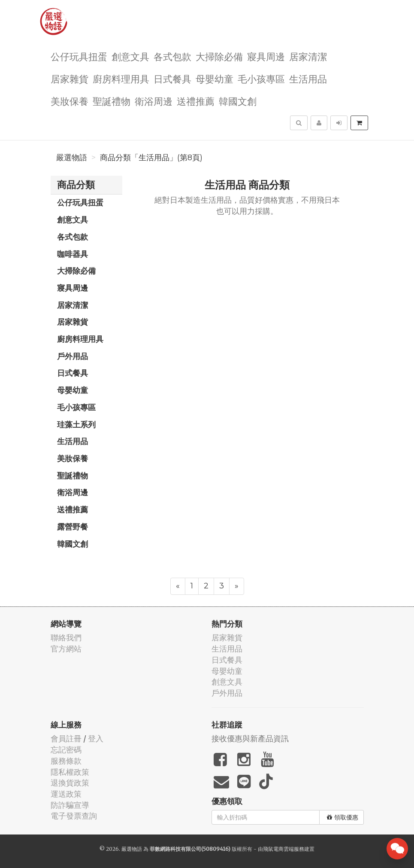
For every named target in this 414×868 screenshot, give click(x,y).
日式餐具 (172, 78)
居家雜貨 (70, 78)
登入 (96, 739)
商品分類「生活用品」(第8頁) (151, 158)
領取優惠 (343, 817)
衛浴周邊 (154, 101)
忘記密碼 (66, 750)
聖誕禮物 (112, 101)
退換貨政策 (70, 783)
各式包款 (172, 56)
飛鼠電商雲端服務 (284, 849)
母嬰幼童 (215, 78)
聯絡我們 (66, 638)
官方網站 (66, 649)
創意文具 (130, 56)
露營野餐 (73, 527)
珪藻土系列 (76, 424)
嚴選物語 (72, 158)
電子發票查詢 (74, 816)
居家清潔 (308, 56)
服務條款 (66, 761)
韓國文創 (238, 101)
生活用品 (308, 78)
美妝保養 (70, 101)
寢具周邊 (266, 56)
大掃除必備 (219, 56)
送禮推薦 (196, 101)
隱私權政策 (70, 772)
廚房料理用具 (121, 78)
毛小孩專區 (261, 78)
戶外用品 (73, 356)
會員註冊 (66, 739)
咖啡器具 (73, 254)
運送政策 (66, 794)
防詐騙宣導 (70, 805)
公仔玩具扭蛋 (79, 56)
